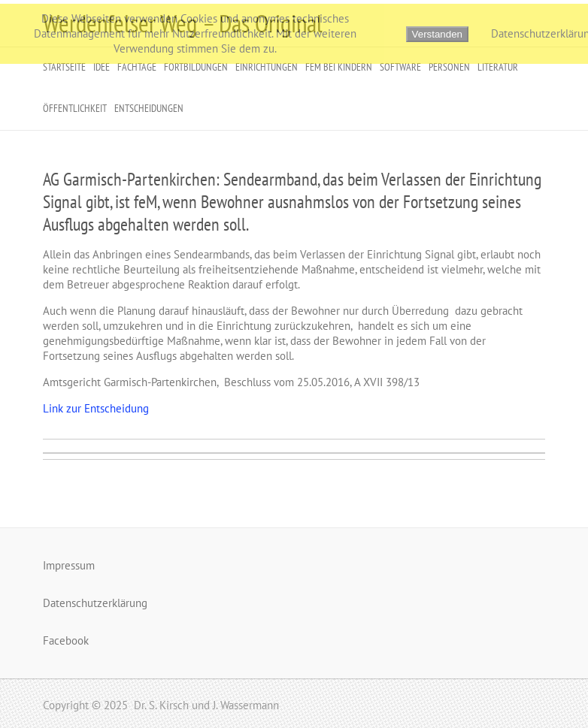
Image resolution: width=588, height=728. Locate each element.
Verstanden (437, 34)
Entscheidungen (149, 108)
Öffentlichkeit (75, 108)
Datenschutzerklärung (95, 603)
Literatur (498, 67)
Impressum (69, 565)
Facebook (66, 640)
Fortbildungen (196, 67)
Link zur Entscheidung (96, 408)
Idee (102, 67)
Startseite (64, 67)
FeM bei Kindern (339, 67)
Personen (449, 67)
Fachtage (137, 67)
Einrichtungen (267, 67)
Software (400, 67)
